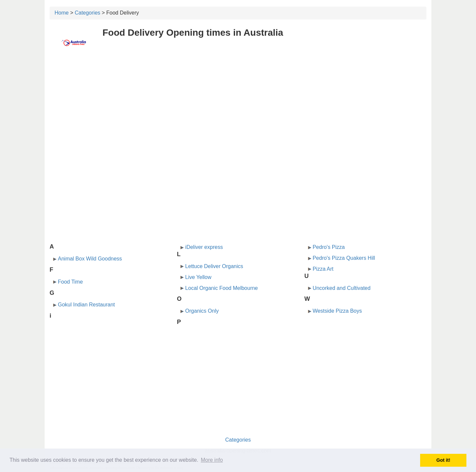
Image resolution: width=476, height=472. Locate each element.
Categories (87, 13)
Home (62, 13)
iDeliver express (204, 247)
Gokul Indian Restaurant (86, 305)
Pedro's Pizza (329, 247)
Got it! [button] (443, 460)
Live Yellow (198, 277)
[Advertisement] (238, 105)
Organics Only (202, 311)
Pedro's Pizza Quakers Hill (344, 258)
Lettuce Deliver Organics (214, 266)
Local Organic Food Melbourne (221, 288)
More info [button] (212, 460)
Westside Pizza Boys (337, 311)
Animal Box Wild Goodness (90, 259)
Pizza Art (323, 269)
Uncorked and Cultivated (342, 288)
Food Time (70, 282)
